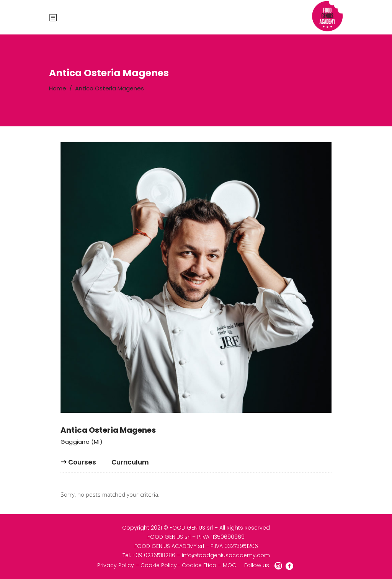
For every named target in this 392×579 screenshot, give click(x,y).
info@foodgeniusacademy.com (226, 555)
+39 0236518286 (154, 555)
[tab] (82, 465)
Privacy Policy (116, 565)
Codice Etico (199, 565)
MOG (230, 565)
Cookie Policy (159, 565)
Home (58, 88)
